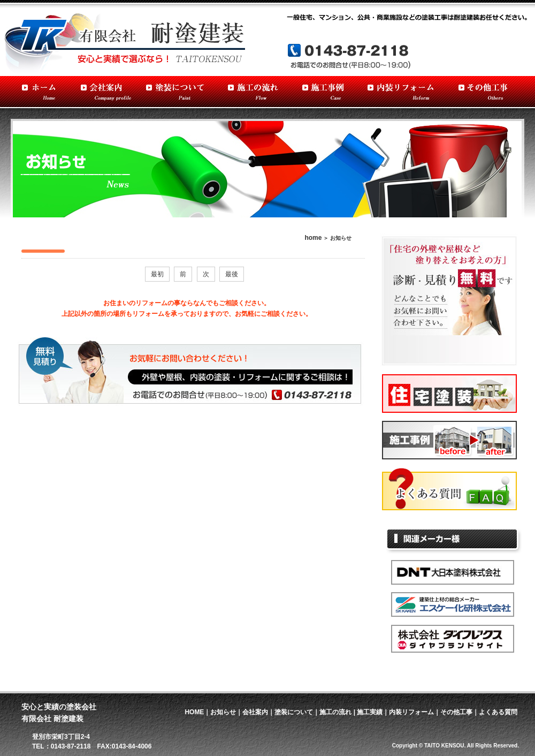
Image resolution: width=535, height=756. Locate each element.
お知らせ (223, 712)
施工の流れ (335, 712)
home (313, 238)
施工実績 (370, 712)
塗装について (294, 712)
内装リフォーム (411, 712)
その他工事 (456, 712)
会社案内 (255, 712)
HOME (194, 712)
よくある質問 (498, 712)
